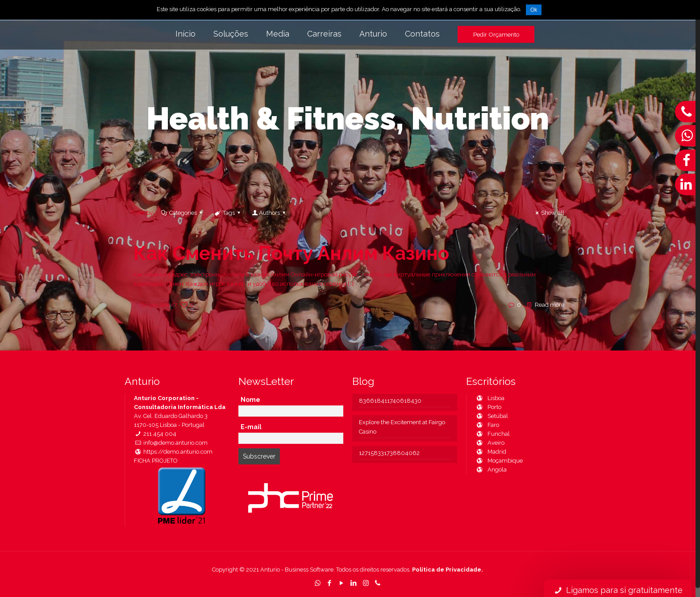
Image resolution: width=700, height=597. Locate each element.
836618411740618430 (390, 401)
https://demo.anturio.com (173, 452)
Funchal (493, 434)
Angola (491, 470)
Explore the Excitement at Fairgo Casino (402, 427)
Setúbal (492, 416)
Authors (269, 213)
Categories (182, 213)
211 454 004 (155, 434)
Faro (487, 425)
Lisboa (490, 398)
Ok (534, 10)
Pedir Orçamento (496, 34)
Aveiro (490, 443)
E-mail (251, 427)
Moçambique (499, 461)
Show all (549, 213)
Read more (550, 305)
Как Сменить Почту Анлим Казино (291, 253)
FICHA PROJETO (156, 461)
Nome (250, 400)
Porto (488, 407)
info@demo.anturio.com (171, 443)
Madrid (491, 452)
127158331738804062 (389, 453)
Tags (228, 213)
